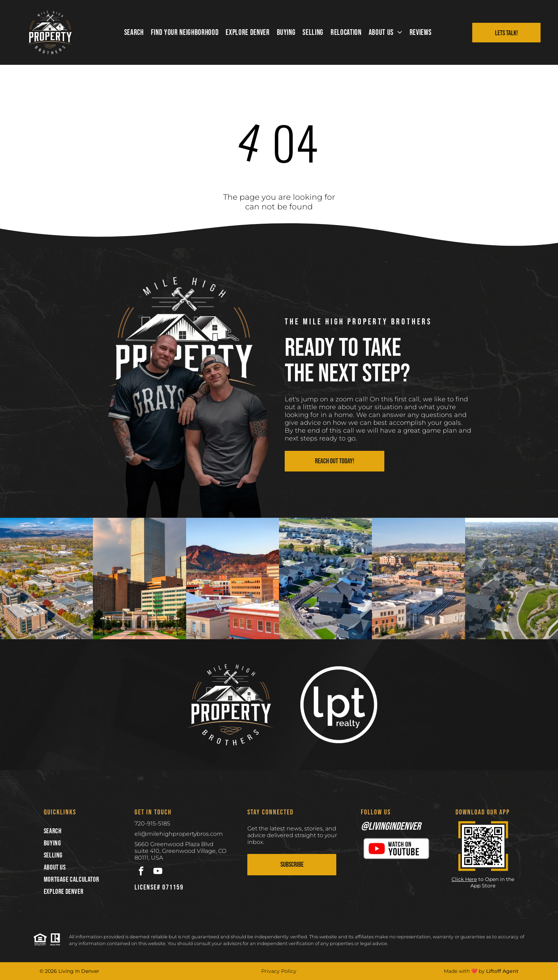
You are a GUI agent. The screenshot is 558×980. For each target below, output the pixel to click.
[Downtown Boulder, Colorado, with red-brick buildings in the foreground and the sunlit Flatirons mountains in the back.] (233, 578)
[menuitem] (134, 33)
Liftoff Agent (502, 971)
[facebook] (141, 872)
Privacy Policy (279, 971)
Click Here (464, 879)
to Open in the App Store (492, 882)
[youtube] (158, 872)
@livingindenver (391, 827)
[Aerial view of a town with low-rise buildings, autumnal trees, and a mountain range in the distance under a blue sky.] (418, 578)
